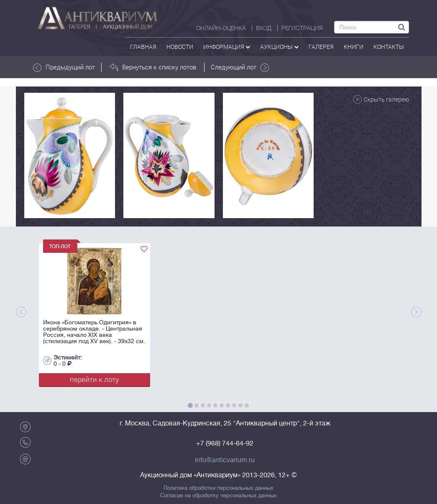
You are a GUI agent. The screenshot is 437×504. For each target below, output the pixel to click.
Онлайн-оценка (221, 28)
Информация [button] (227, 47)
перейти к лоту (94, 379)
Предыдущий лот (64, 67)
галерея (321, 47)
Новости (180, 47)
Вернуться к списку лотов (153, 67)
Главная (143, 47)
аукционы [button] (279, 47)
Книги (354, 47)
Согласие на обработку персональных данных (218, 496)
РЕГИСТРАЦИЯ (302, 28)
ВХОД (264, 28)
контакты (389, 47)
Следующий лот (240, 67)
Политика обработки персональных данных (218, 488)
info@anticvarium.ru (225, 460)
